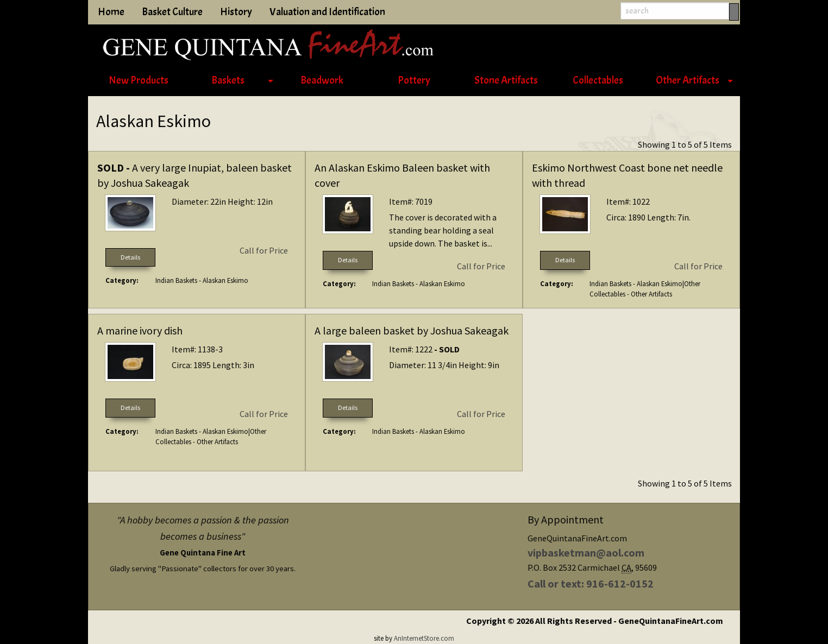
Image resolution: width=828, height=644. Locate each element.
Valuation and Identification (327, 12)
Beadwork (322, 80)
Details (130, 257)
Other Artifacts (688, 80)
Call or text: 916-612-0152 (591, 583)
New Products (139, 80)
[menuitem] (138, 81)
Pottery (414, 80)
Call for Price (264, 250)
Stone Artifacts (506, 80)
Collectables (598, 80)
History (236, 12)
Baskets (228, 80)
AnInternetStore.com (424, 638)
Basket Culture (172, 12)
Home (111, 12)
